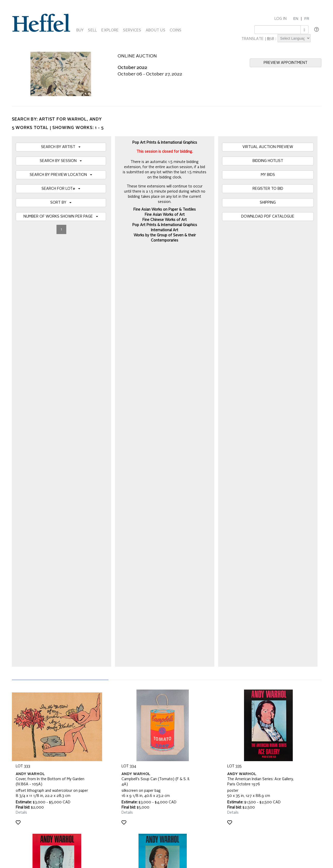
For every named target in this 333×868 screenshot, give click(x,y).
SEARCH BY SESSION (61, 161)
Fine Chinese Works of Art (165, 220)
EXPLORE (110, 30)
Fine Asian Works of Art (165, 215)
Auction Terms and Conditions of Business (153, 716)
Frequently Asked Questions (38, 716)
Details (21, 397)
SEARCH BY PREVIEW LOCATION (61, 175)
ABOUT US (156, 30)
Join (104, 651)
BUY (80, 30)
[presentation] (55, 671)
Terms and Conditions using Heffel (146, 727)
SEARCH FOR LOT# (61, 189)
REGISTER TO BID (268, 189)
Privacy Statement (30, 732)
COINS (176, 30)
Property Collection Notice (37, 727)
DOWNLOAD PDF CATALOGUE (268, 217)
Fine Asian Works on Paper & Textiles (165, 210)
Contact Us (231, 727)
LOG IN (281, 19)
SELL (92, 30)
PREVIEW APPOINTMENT (286, 63)
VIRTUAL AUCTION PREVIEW (268, 147)
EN (296, 19)
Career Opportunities (239, 732)
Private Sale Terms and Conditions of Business (156, 721)
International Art (165, 230)
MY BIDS (268, 175)
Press (227, 721)
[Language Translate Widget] (294, 38)
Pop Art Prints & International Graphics (165, 225)
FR (307, 19)
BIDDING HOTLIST (268, 161)
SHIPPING (268, 203)
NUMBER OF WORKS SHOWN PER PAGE (61, 217)
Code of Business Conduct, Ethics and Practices (158, 732)
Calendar (229, 716)
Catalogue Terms (29, 721)
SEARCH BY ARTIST (61, 147)
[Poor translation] (19, 791)
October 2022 (132, 68)
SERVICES (132, 30)
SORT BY (61, 203)
